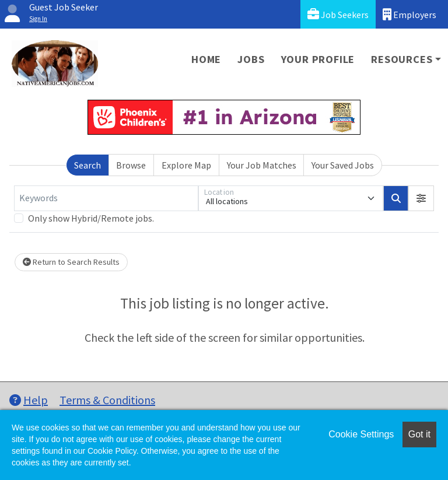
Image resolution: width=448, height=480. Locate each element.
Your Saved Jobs (343, 165)
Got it (419, 434)
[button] (421, 198)
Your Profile (318, 59)
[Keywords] (106, 198)
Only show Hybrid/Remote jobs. (91, 218)
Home (206, 59)
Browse (131, 165)
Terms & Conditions (107, 400)
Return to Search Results (71, 262)
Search (87, 165)
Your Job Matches (262, 165)
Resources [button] (402, 59)
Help (29, 400)
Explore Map (186, 165)
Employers (409, 14)
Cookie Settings (361, 434)
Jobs (251, 59)
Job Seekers (338, 14)
